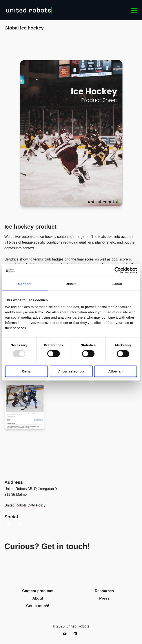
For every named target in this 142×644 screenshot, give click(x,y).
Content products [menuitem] (38, 591)
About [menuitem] (38, 598)
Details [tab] (71, 283)
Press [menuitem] (104, 598)
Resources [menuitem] (104, 591)
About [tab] (117, 283)
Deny (26, 371)
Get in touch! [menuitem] (38, 606)
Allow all (116, 371)
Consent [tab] (25, 283)
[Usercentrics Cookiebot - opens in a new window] (118, 270)
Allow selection (71, 371)
